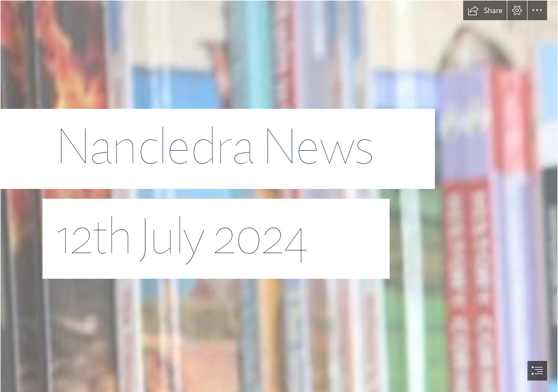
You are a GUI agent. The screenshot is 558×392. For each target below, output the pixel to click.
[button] (485, 10)
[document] (279, 196)
